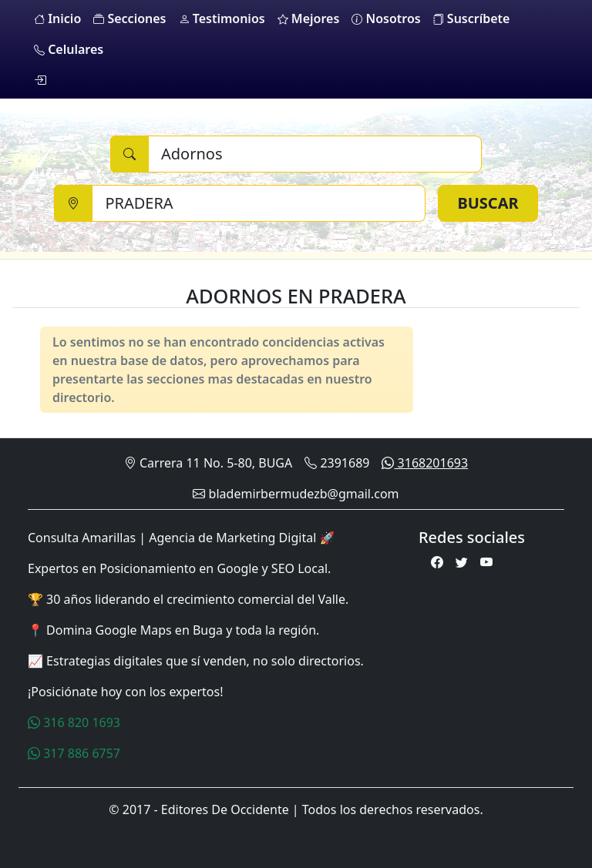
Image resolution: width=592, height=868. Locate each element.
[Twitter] (462, 562)
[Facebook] (437, 562)
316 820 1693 (74, 722)
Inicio (57, 18)
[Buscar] (315, 154)
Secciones (129, 18)
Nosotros (386, 18)
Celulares (69, 49)
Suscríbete (472, 18)
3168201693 (425, 463)
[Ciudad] (259, 203)
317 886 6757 (74, 753)
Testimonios (222, 18)
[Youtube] (486, 562)
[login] (40, 80)
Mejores (309, 18)
